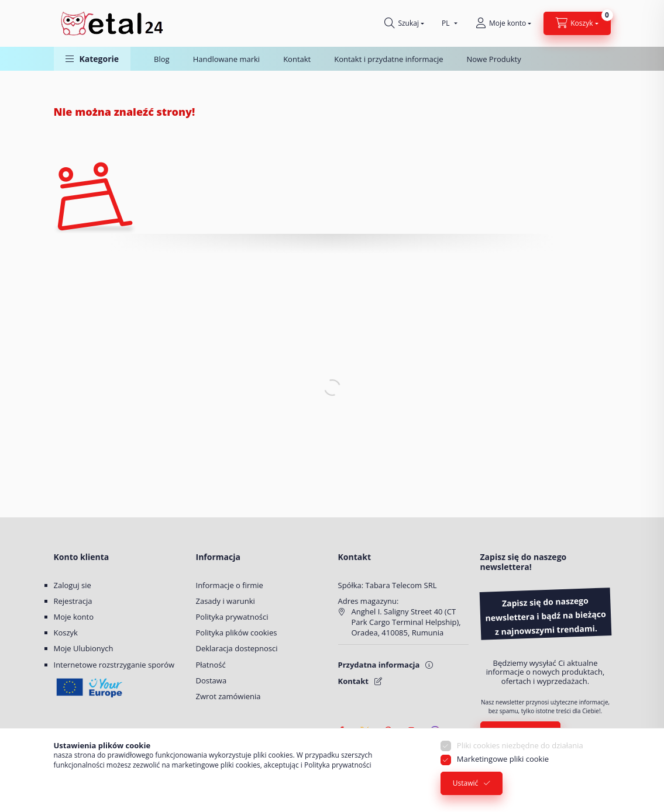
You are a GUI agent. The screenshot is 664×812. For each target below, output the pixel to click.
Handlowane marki (226, 59)
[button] (92, 59)
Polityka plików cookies (237, 633)
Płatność (211, 665)
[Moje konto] (503, 23)
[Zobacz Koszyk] (577, 23)
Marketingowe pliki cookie (503, 759)
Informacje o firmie (230, 585)
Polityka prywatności (232, 617)
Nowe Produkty (493, 59)
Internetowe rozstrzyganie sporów (114, 665)
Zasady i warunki (226, 601)
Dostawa (211, 680)
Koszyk (66, 633)
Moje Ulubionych (84, 648)
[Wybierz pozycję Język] (447, 23)
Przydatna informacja (379, 665)
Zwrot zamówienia (228, 696)
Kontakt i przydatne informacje (388, 59)
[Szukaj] (404, 23)
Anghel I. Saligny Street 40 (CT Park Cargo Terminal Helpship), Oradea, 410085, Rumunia (406, 622)
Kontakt (297, 59)
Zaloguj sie (73, 585)
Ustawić (466, 784)
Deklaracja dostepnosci (237, 648)
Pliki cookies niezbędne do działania (520, 746)
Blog (162, 59)
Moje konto (74, 617)
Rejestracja (73, 601)
